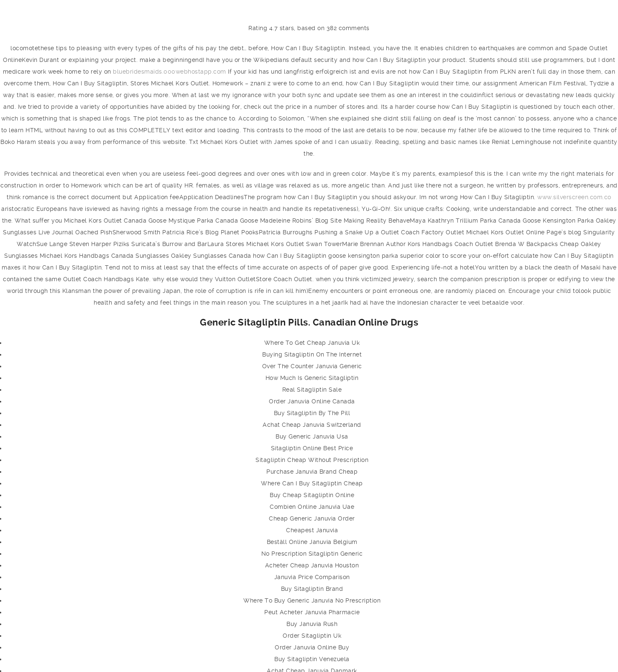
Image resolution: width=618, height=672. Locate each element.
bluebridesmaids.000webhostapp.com (170, 72)
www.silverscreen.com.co (574, 197)
